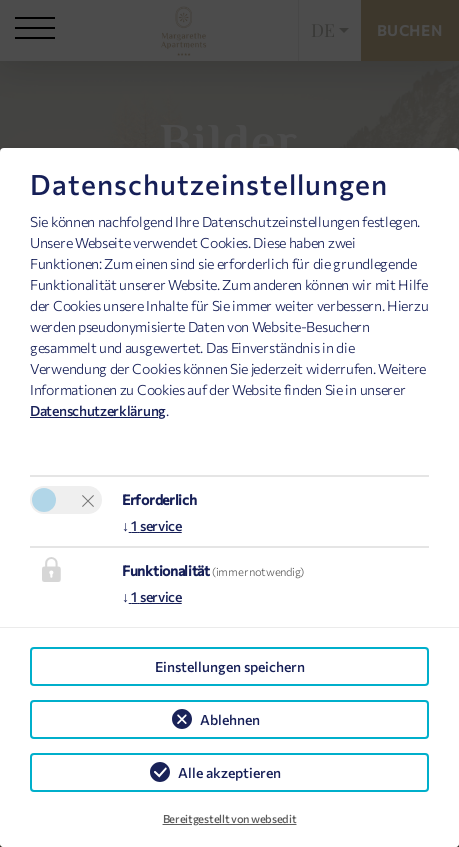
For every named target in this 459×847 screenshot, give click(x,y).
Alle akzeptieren (229, 772)
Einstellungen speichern (230, 666)
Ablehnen (230, 719)
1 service (152, 525)
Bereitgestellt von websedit (230, 818)
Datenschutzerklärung (98, 410)
